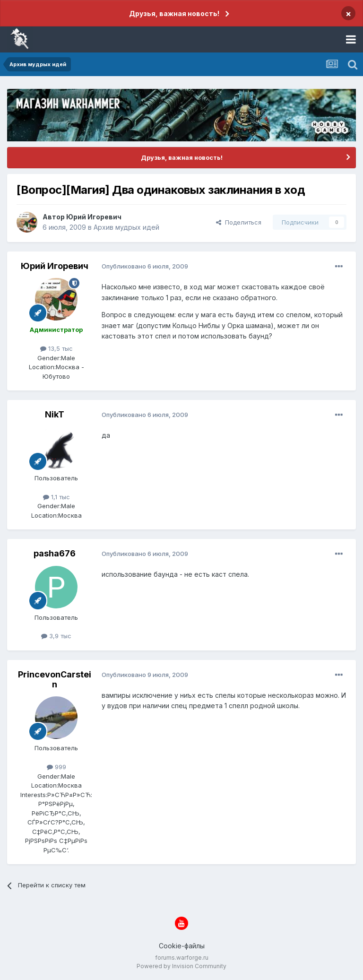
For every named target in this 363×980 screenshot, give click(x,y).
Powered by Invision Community (181, 966)
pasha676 (55, 553)
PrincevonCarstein (55, 680)
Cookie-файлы (182, 946)
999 (56, 767)
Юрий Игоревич (94, 217)
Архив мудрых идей (126, 227)
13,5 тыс (56, 348)
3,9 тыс (56, 636)
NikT (55, 414)
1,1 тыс (56, 497)
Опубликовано (145, 266)
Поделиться (239, 222)
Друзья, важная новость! (174, 13)
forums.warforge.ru (182, 958)
